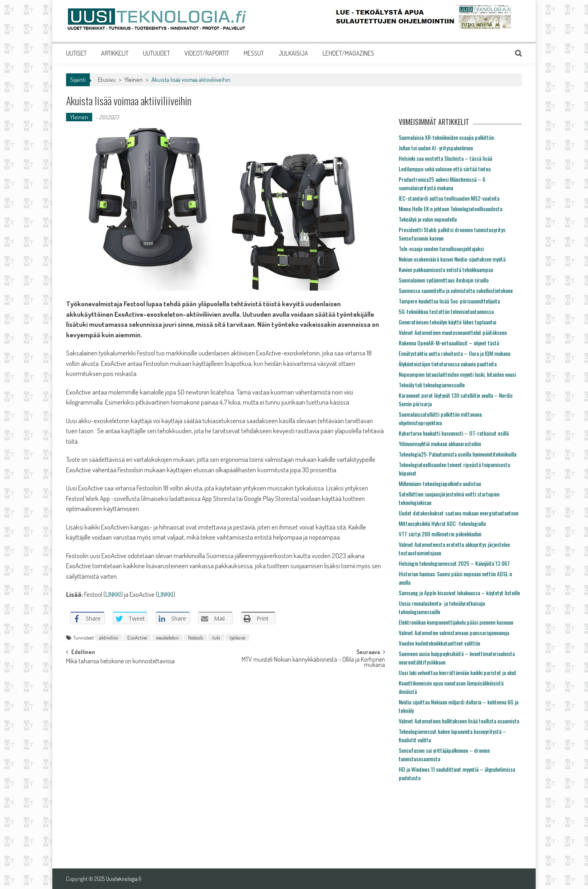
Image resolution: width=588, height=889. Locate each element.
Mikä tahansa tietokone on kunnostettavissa (120, 662)
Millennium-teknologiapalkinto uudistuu (440, 483)
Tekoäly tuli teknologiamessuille (432, 385)
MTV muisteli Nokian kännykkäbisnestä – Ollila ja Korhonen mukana (313, 663)
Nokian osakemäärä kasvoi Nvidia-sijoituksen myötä (452, 259)
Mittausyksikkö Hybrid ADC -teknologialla (442, 523)
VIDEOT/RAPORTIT (207, 53)
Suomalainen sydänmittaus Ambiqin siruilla (444, 280)
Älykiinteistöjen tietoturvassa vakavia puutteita (448, 364)
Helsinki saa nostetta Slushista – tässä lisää (445, 158)
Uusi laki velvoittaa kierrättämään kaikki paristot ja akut (458, 672)
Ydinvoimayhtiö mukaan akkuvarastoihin (440, 443)
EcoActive (137, 638)
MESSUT (254, 53)
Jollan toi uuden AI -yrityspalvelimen (436, 148)
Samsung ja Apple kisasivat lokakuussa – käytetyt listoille (459, 593)
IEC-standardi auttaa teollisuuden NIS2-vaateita (449, 198)
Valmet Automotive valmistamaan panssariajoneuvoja (454, 632)
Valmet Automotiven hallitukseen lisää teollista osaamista (459, 721)
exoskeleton (168, 638)
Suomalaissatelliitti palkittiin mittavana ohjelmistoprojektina (440, 418)
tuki (216, 638)
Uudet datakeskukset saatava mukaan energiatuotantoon (459, 513)
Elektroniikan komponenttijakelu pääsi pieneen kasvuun (456, 622)
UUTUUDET (156, 53)
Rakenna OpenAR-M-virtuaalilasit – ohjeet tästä (449, 343)
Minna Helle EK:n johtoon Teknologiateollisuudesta (450, 209)
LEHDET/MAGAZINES (348, 53)
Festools (196, 638)
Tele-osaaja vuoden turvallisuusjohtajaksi (441, 248)
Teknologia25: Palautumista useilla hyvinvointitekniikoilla (458, 454)
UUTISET (76, 53)
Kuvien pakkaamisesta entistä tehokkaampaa (446, 269)
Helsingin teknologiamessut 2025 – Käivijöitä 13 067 (454, 563)
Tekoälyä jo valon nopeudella (428, 219)
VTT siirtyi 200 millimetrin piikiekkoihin (440, 534)
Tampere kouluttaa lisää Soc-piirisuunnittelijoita (449, 301)
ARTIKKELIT (115, 53)
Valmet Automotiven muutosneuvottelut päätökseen (453, 332)
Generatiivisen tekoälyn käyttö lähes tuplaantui (447, 322)
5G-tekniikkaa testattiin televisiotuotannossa (446, 311)
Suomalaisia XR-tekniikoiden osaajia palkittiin (446, 137)
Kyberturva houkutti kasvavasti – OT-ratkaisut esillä (454, 433)
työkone (237, 638)
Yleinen (134, 80)
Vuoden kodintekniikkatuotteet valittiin (439, 643)
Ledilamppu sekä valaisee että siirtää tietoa (445, 169)
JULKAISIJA (293, 53)
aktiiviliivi (109, 638)
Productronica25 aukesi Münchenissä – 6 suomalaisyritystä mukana (442, 183)
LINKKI (113, 594)
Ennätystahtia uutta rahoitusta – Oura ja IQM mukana (454, 353)
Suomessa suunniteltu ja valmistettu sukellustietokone (456, 290)
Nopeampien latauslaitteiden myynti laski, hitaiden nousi (457, 374)
